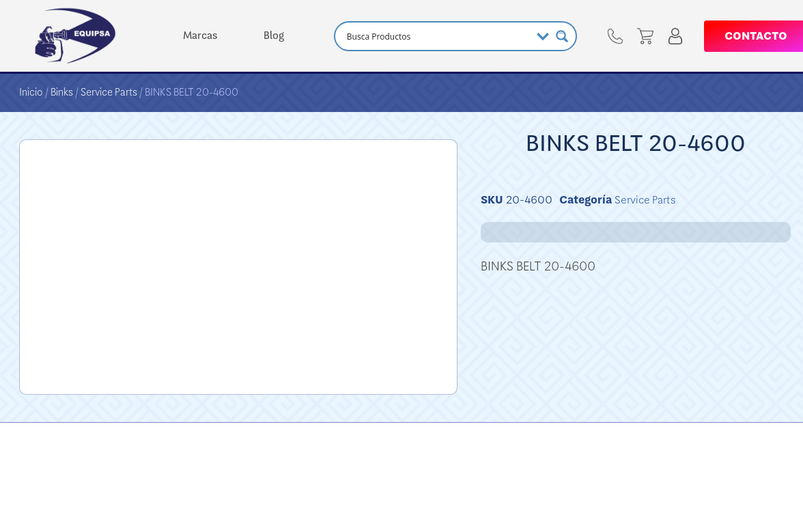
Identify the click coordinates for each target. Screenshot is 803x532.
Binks (62, 92)
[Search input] (437, 36)
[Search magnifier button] (562, 36)
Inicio (31, 92)
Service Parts (109, 92)
